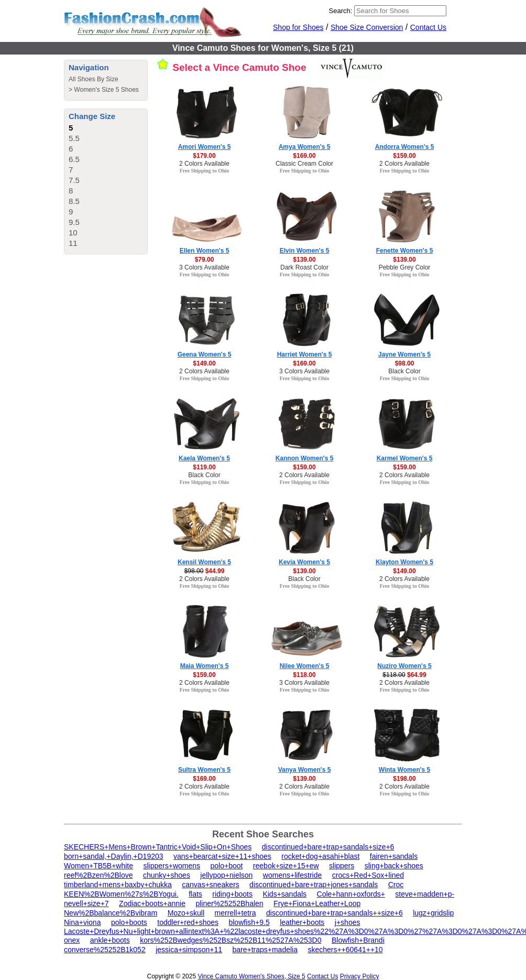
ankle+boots (110, 940)
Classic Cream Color (304, 164)
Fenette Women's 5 (405, 251)
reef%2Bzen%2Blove (98, 875)
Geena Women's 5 (205, 354)
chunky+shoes (167, 875)
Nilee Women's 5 (305, 666)
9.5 (74, 222)
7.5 (74, 180)
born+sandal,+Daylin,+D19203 (114, 856)
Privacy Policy (360, 976)
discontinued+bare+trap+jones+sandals (314, 885)
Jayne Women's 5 (404, 354)
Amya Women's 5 (305, 147)
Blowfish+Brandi (358, 940)
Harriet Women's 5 (305, 354)
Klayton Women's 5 (404, 562)
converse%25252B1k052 (105, 950)
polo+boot (227, 866)
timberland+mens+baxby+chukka (118, 885)
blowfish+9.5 (249, 922)
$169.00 (304, 156)
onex (72, 940)
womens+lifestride (292, 875)
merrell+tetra (235, 913)
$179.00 (204, 156)
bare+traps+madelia (265, 950)
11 (73, 243)
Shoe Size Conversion (367, 27)
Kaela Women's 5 (204, 458)
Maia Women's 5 (205, 666)
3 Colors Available (204, 267)
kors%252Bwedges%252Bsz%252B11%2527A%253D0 (231, 940)
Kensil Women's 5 (204, 562)
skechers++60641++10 (345, 950)
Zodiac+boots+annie (152, 903)
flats (195, 894)
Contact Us (428, 27)
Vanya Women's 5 (305, 770)
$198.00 (404, 779)
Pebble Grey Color (405, 267)
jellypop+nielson (226, 875)
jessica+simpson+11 (189, 950)
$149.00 (204, 363)
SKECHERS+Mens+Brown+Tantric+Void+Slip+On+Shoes (158, 847)
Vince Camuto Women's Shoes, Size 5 (251, 976)
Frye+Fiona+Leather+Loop (317, 903)
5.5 (74, 138)
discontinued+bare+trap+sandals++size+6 (335, 913)
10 (73, 233)
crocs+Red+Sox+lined (368, 875)
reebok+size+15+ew (286, 866)
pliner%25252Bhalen (229, 903)
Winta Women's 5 (405, 770)
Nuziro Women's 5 (404, 666)
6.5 (74, 159)
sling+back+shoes (394, 866)
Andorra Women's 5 (405, 147)
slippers (342, 866)
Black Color (404, 371)
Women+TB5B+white (98, 866)
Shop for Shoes (298, 27)
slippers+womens (172, 866)
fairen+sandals (394, 856)
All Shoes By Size (94, 79)
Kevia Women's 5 (304, 562)
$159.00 (404, 156)
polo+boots (129, 922)
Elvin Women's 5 (305, 251)
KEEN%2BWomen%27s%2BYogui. (121, 894)
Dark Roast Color (304, 267)
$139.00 (304, 260)
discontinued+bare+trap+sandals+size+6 (328, 847)
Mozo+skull (186, 913)
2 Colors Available (204, 164)
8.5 (74, 201)
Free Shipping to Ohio (205, 171)
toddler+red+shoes (188, 922)
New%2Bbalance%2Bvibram (111, 913)
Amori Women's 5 (205, 147)
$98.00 (405, 363)
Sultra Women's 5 (204, 770)
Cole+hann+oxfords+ (351, 894)
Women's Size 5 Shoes (106, 90)
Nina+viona (82, 922)
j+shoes (348, 922)
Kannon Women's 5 (305, 458)
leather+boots (302, 922)
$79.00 (205, 260)
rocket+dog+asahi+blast (320, 856)
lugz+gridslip (433, 913)
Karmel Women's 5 (405, 458)
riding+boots (232, 894)
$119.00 (204, 467)
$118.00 (304, 675)
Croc (396, 885)
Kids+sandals (284, 894)
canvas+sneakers (210, 885)
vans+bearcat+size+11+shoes (222, 856)
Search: (341, 11)
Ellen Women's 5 (205, 251)
